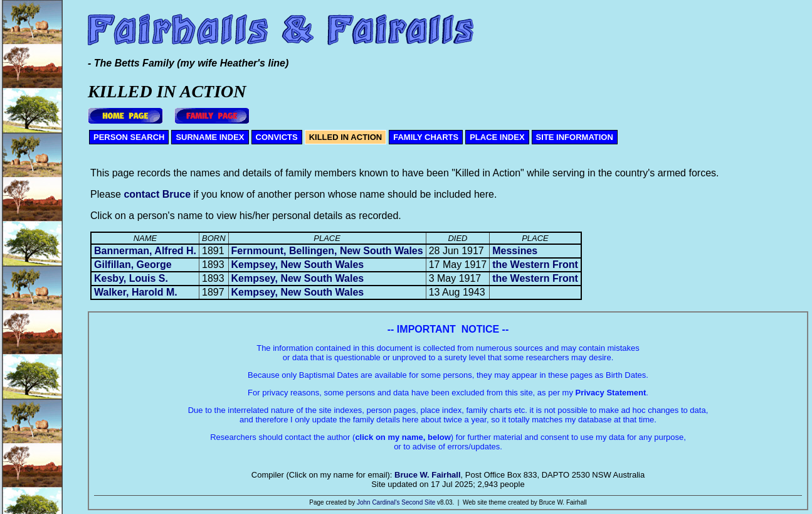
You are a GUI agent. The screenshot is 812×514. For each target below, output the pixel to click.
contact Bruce (157, 194)
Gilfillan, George (133, 265)
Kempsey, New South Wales (298, 265)
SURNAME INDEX (210, 137)
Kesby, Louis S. (131, 278)
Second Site (418, 502)
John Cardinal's (378, 502)
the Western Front (535, 265)
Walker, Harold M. (136, 292)
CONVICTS (277, 137)
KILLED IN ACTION (346, 137)
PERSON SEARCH (129, 137)
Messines (515, 251)
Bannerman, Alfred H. (145, 251)
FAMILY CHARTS (426, 137)
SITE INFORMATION (575, 137)
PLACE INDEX (497, 137)
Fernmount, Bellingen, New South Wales (327, 251)
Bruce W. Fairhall (427, 475)
